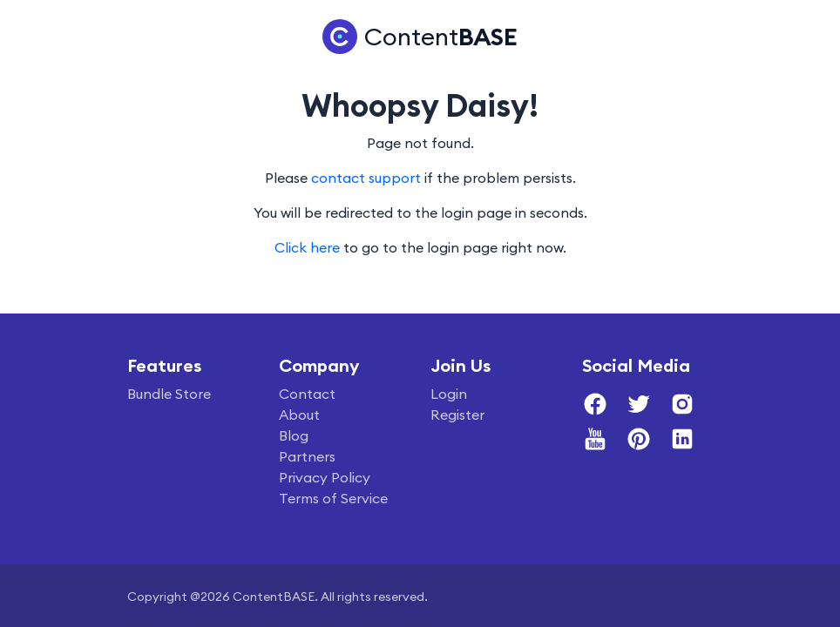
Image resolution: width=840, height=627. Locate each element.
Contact (307, 394)
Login (449, 394)
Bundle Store (169, 394)
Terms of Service (333, 498)
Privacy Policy (325, 477)
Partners (307, 456)
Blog (294, 435)
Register (457, 415)
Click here (307, 247)
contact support (366, 178)
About (299, 415)
